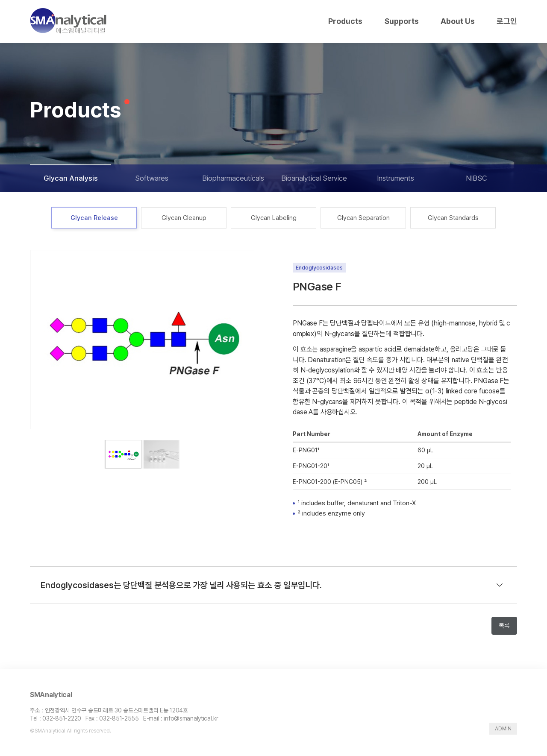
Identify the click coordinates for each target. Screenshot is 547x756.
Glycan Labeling (274, 218)
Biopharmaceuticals (233, 178)
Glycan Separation (363, 218)
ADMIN (503, 729)
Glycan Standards (453, 218)
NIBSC (476, 178)
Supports (402, 21)
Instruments (396, 178)
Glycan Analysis (71, 178)
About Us (458, 21)
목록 (504, 626)
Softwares (152, 178)
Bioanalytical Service (314, 178)
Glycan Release (94, 218)
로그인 (507, 21)
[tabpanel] (142, 340)
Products (345, 21)
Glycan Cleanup (184, 218)
